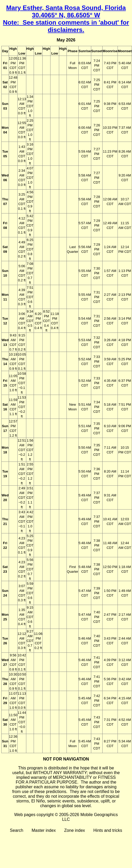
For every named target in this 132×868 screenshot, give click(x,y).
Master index (44, 830)
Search (17, 830)
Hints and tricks (108, 830)
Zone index (75, 830)
